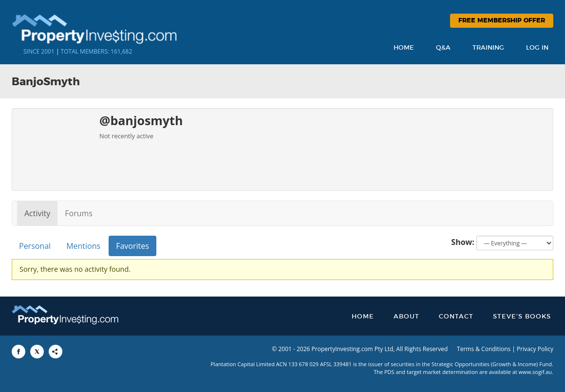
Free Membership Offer (502, 21)
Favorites (132, 246)
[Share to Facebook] (19, 352)
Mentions (83, 246)
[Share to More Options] (56, 352)
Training (488, 48)
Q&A (443, 48)
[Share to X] (37, 352)
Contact (456, 317)
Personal (35, 246)
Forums (79, 213)
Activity (37, 213)
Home (404, 48)
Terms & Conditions (484, 349)
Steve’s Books (522, 317)
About (406, 317)
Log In (537, 48)
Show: (463, 242)
